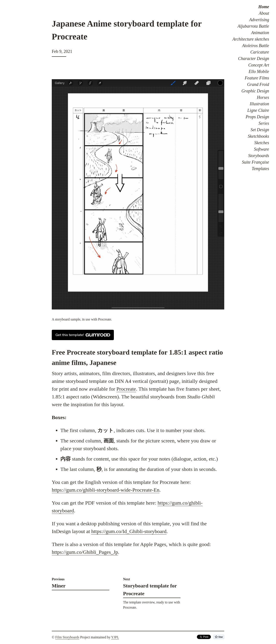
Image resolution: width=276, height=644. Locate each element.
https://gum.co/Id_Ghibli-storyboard (129, 531)
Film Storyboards (67, 637)
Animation (260, 33)
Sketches (262, 143)
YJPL (115, 637)
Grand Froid (258, 84)
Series (264, 123)
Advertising (259, 20)
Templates (260, 169)
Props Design (257, 117)
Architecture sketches (251, 39)
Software (262, 149)
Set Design (260, 130)
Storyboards (259, 156)
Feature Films (257, 78)
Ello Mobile (259, 71)
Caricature (260, 52)
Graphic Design (255, 91)
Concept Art (259, 65)
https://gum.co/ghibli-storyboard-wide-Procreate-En (106, 490)
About (264, 13)
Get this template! (83, 335)
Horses (263, 97)
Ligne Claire (258, 110)
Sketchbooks (258, 136)
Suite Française (256, 162)
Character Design (254, 58)
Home (264, 7)
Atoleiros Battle (256, 46)
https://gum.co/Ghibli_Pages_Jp (85, 552)
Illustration (259, 104)
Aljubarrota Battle (253, 26)
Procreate (126, 389)
